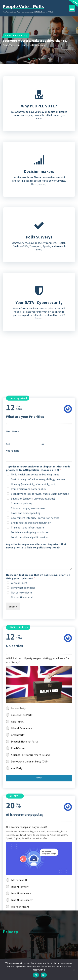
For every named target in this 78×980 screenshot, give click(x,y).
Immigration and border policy (28, 891)
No (44, 975)
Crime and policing (22, 905)
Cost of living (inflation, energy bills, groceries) (38, 881)
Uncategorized (18, 800)
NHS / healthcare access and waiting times (35, 876)
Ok (36, 975)
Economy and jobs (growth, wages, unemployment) (40, 895)
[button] (29, 59)
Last (42, 846)
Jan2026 (14, 809)
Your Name (13, 833)
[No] (74, 970)
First (8, 846)
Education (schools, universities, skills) (33, 900)
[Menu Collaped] (72, 8)
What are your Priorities (25, 818)
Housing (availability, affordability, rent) (34, 886)
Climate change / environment (28, 910)
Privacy (10, 937)
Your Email (12, 852)
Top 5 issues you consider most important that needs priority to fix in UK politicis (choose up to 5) (38, 870)
